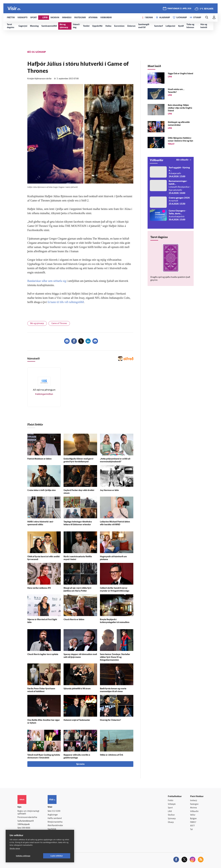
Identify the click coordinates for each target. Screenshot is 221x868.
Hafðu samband (55, 818)
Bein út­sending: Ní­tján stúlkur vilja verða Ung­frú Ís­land (180, 108)
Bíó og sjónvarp (37, 324)
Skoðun (171, 815)
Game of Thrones (59, 324)
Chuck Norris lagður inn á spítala (43, 654)
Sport (170, 808)
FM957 (193, 822)
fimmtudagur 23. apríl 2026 (179, 9)
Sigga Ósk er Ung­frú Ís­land (180, 74)
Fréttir (171, 801)
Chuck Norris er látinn (74, 620)
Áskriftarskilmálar (55, 826)
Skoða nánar (15, 848)
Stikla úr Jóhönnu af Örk (111, 755)
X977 (192, 826)
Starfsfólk (52, 829)
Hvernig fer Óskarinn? (110, 720)
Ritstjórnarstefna (55, 822)
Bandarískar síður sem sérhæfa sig (47, 281)
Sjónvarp (172, 819)
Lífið (170, 812)
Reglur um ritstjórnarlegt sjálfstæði (28, 813)
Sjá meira (80, 764)
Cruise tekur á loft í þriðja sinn (42, 490)
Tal (191, 830)
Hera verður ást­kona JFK (39, 588)
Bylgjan (193, 819)
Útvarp (171, 822)
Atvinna (193, 808)
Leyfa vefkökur (57, 856)
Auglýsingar (53, 815)
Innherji (194, 801)
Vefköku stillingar (23, 856)
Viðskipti (172, 804)
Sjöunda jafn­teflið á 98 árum (77, 689)
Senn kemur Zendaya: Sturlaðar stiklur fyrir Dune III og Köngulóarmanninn (115, 657)
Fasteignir (194, 804)
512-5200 (56, 811)
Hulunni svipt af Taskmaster (77, 720)
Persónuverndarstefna (27, 817)
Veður (193, 815)
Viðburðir (194, 812)
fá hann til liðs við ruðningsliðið (66, 302)
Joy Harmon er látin (109, 490)
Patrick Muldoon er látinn (39, 459)
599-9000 (26, 828)
